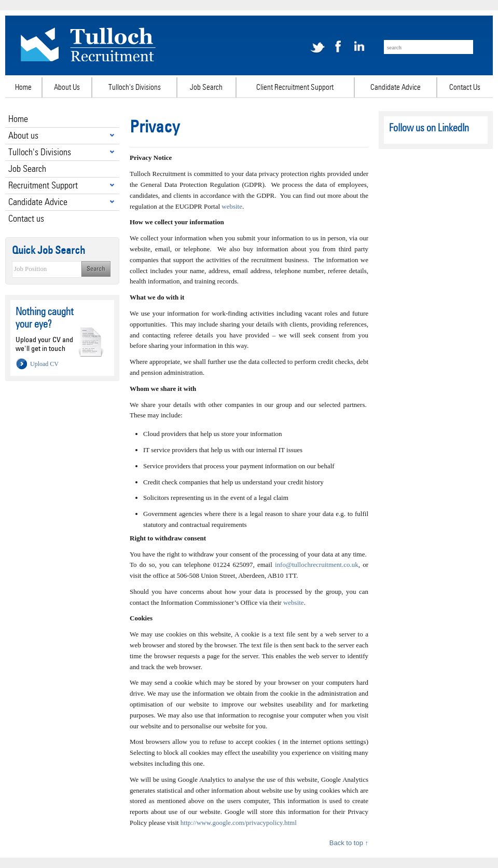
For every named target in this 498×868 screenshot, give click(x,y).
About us (23, 135)
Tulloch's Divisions (135, 87)
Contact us (26, 218)
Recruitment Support (43, 185)
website (232, 206)
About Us (67, 87)
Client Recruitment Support (295, 87)
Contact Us (465, 87)
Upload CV (44, 364)
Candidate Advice (396, 87)
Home (23, 87)
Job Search (206, 87)
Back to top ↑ (349, 843)
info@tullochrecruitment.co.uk (317, 565)
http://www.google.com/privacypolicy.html (239, 823)
